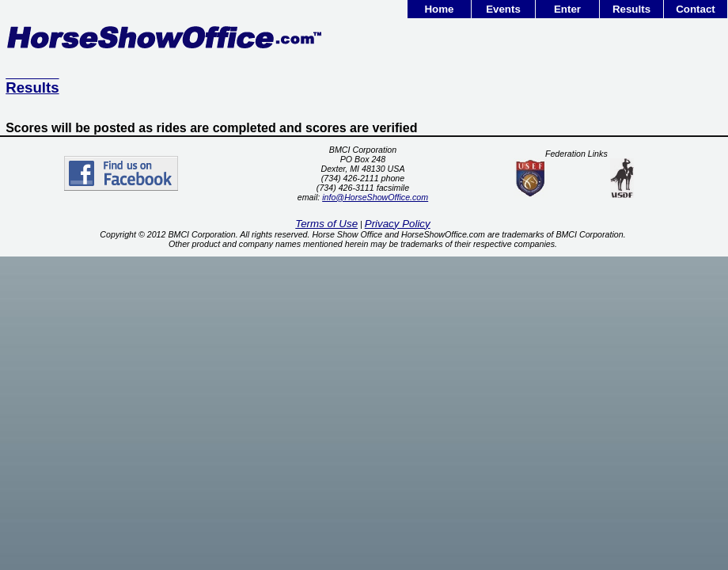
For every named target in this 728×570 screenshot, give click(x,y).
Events (503, 9)
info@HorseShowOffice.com (375, 197)
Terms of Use (326, 224)
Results (631, 9)
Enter (567, 9)
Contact (696, 9)
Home (439, 9)
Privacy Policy (398, 224)
